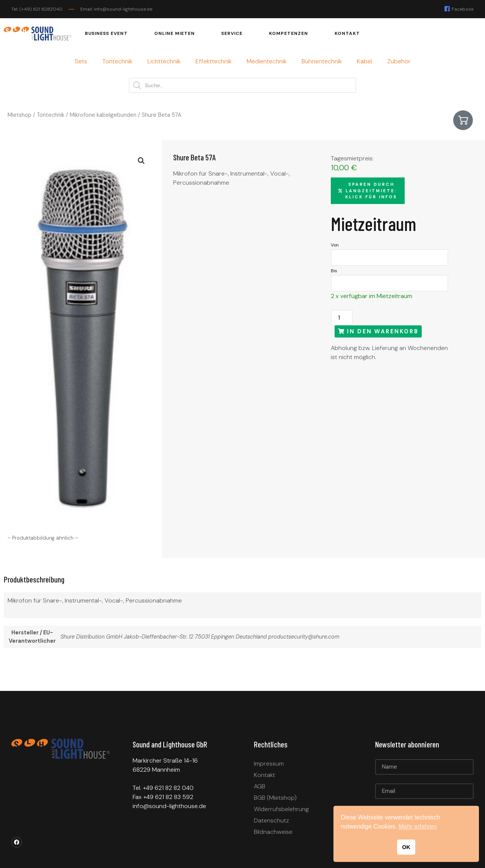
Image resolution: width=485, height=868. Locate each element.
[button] (141, 161)
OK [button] (406, 847)
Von (335, 245)
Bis (334, 271)
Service (232, 33)
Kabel (365, 61)
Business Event (106, 33)
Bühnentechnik (322, 61)
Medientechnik (267, 61)
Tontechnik (117, 61)
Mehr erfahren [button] (418, 826)
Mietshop (20, 115)
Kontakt (347, 33)
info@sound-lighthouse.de (169, 806)
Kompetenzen (289, 33)
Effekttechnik (214, 61)
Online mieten (174, 33)
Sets (81, 61)
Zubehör (399, 61)
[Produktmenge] (342, 318)
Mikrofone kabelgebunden (103, 115)
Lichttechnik (164, 61)
